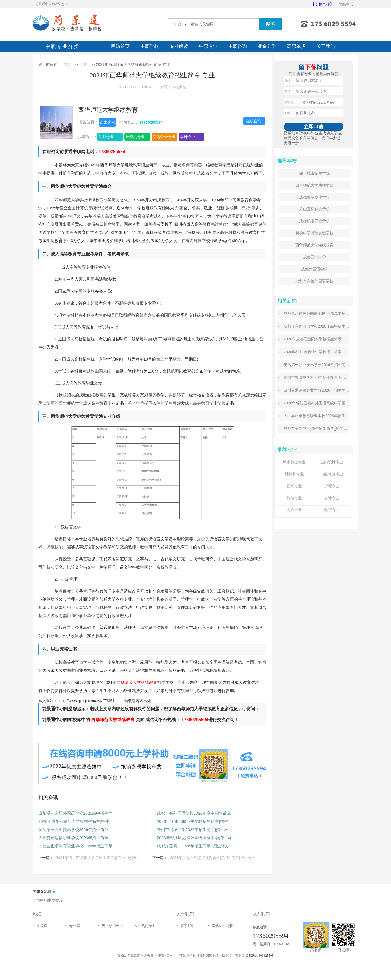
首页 (68, 64)
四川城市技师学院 (314, 173)
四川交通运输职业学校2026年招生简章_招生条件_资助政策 (334, 390)
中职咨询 (238, 46)
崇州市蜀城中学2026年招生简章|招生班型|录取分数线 (329, 377)
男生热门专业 (112, 926)
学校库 (42, 926)
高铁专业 (294, 510)
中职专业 (208, 46)
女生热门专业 (145, 926)
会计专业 (188, 137)
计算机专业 (135, 137)
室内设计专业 (164, 137)
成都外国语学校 (314, 269)
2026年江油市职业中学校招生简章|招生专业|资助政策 (329, 352)
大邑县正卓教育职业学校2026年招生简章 (75, 846)
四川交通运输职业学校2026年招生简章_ (75, 838)
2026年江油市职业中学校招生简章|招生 (193, 821)
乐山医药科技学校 (314, 209)
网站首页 (120, 46)
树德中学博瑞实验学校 (314, 233)
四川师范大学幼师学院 (314, 185)
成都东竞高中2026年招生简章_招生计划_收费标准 (326, 429)
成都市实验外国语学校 (314, 281)
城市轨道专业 (294, 462)
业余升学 (267, 46)
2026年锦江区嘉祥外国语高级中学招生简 (194, 838)
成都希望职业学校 (314, 197)
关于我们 (326, 46)
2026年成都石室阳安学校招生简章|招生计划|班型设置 (329, 339)
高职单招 (296, 46)
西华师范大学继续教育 (108, 110)
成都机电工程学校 (314, 221)
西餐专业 (294, 486)
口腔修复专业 (332, 474)
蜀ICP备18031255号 (259, 956)
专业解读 (179, 46)
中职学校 (150, 46)
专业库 (75, 926)
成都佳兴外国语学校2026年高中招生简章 (194, 813)
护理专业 (332, 486)
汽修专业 (294, 498)
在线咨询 (254, 121)
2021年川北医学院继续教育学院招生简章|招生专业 (213, 858)
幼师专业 (106, 137)
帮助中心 (346, 4)
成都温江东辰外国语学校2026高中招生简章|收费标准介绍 (332, 314)
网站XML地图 (223, 926)
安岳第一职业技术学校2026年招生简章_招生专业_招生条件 (334, 365)
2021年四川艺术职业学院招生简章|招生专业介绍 (97, 858)
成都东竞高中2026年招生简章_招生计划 (193, 846)
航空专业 (332, 510)
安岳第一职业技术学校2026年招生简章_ (75, 829)
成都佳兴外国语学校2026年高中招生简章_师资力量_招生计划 (335, 326)
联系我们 (188, 926)
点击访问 (108, 122)
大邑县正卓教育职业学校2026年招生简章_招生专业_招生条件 (335, 416)
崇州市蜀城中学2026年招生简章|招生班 (193, 829)
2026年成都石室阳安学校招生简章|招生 (74, 821)
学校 (84, 64)
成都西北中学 (314, 257)
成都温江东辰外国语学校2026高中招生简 (75, 813)
